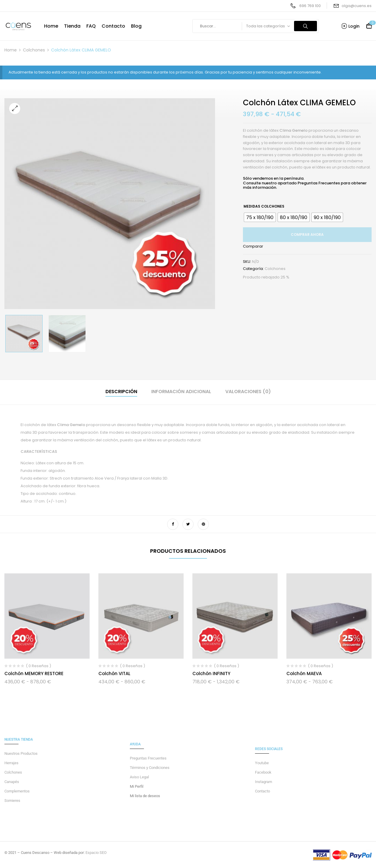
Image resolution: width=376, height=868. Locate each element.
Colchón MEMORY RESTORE (34, 673)
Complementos (17, 791)
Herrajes (11, 763)
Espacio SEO (96, 853)
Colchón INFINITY (211, 673)
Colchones (34, 50)
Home (11, 50)
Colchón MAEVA (304, 673)
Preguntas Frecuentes (319, 183)
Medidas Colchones (264, 206)
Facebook (263, 772)
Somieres (12, 801)
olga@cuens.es (357, 6)
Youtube (262, 763)
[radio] (260, 217)
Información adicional (181, 392)
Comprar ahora (307, 234)
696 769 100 (310, 6)
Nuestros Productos (21, 753)
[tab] (121, 392)
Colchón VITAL (114, 673)
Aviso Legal (139, 777)
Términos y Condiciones (150, 768)
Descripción (121, 392)
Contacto (262, 791)
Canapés (12, 782)
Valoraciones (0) (248, 392)
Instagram (263, 782)
